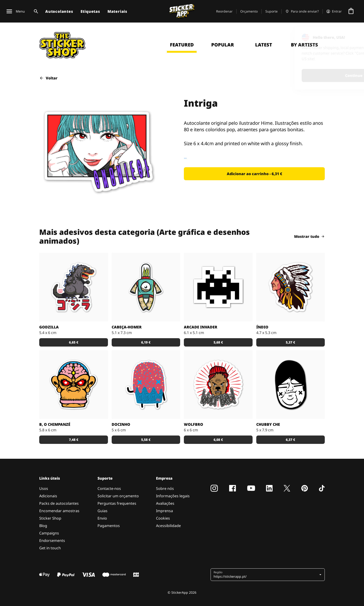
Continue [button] (300, 75)
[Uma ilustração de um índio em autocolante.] (291, 287)
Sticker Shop (50, 518)
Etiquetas (90, 11)
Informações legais (173, 496)
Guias (102, 511)
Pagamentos (109, 526)
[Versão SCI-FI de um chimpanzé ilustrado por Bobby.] (74, 385)
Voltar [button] (48, 78)
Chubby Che (268, 424)
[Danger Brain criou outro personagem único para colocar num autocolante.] (146, 287)
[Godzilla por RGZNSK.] (74, 287)
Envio (102, 518)
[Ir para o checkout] (351, 11)
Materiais (117, 11)
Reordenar (224, 11)
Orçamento (249, 11)
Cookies (163, 518)
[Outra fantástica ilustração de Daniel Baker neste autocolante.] (218, 385)
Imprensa (164, 511)
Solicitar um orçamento (118, 496)
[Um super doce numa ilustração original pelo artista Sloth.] (146, 385)
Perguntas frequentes (117, 503)
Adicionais (48, 496)
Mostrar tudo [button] (309, 236)
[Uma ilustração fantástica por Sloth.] (291, 385)
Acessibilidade (168, 526)
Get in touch (50, 548)
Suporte (271, 11)
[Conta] (334, 11)
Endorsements (52, 540)
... (185, 157)
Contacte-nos (109, 488)
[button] (254, 174)
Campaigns (49, 533)
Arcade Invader (201, 327)
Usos (44, 488)
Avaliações (165, 503)
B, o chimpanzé (55, 424)
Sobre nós (165, 488)
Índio (262, 327)
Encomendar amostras (59, 511)
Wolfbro (193, 424)
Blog (43, 526)
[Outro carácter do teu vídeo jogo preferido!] (218, 287)
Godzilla (49, 327)
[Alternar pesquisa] (35, 11)
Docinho (121, 424)
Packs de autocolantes (59, 503)
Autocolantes (59, 11)
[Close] (350, 36)
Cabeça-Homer (127, 327)
